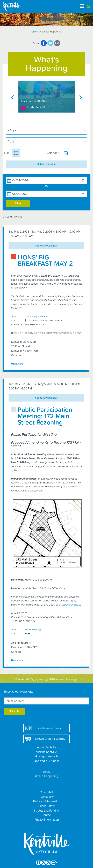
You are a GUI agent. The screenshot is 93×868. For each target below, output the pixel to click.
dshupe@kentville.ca (70, 605)
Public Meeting (33, 629)
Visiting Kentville (47, 752)
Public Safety (47, 806)
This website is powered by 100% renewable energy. (46, 679)
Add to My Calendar (46, 246)
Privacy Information (47, 820)
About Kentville (47, 747)
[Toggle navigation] (82, 6)
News (47, 772)
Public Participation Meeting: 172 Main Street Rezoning (45, 416)
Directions (17, 364)
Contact (46, 815)
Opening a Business (46, 761)
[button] (88, 7)
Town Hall (47, 792)
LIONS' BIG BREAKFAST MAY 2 (45, 261)
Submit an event (46, 164)
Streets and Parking (46, 811)
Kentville (35, 32)
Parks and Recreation (47, 801)
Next (81, 97)
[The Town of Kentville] (16, 6)
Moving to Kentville (46, 756)
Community (47, 797)
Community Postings (36, 317)
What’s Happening (47, 776)
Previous (12, 97)
